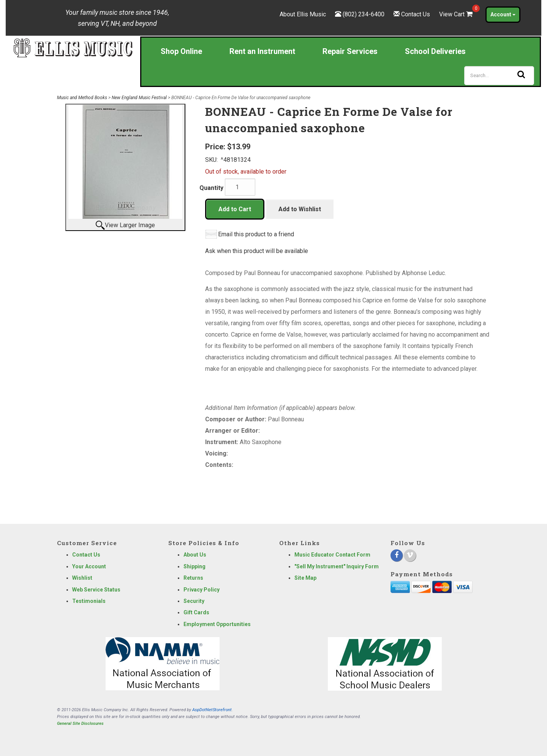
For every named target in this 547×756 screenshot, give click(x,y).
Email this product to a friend (256, 234)
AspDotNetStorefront (212, 710)
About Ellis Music (303, 14)
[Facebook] (397, 555)
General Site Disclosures (80, 724)
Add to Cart (235, 209)
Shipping (194, 566)
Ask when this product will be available (257, 251)
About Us (195, 555)
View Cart (457, 14)
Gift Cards (196, 612)
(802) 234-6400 (364, 14)
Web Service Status (96, 590)
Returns (193, 578)
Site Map (305, 578)
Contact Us (416, 14)
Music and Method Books (82, 98)
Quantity (211, 188)
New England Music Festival (139, 98)
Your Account (89, 566)
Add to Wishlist (300, 209)
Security (194, 601)
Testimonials (89, 601)
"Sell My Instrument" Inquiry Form (337, 566)
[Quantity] (240, 187)
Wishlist (82, 578)
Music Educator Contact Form (332, 555)
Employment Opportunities (217, 624)
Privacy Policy (202, 590)
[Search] (499, 76)
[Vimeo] (410, 555)
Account (503, 14)
